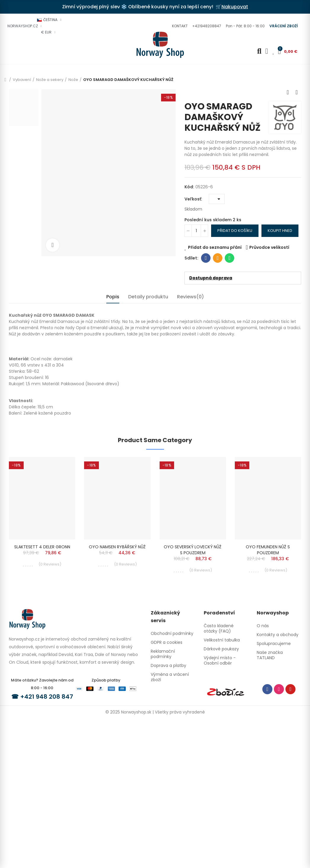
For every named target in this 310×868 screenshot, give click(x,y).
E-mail (218, 258)
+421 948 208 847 (47, 696)
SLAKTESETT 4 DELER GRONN (42, 547)
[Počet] (196, 231)
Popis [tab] (113, 297)
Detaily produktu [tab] (148, 297)
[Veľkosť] (217, 199)
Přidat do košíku (235, 231)
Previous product (288, 92)
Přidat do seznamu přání (215, 247)
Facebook (206, 258)
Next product (297, 92)
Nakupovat (235, 7)
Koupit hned (280, 231)
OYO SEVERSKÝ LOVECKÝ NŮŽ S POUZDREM (193, 550)
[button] (179, 26)
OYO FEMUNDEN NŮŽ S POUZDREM (268, 550)
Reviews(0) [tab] (191, 297)
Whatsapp (230, 258)
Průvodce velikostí (269, 247)
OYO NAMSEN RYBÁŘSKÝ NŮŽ (117, 547)
